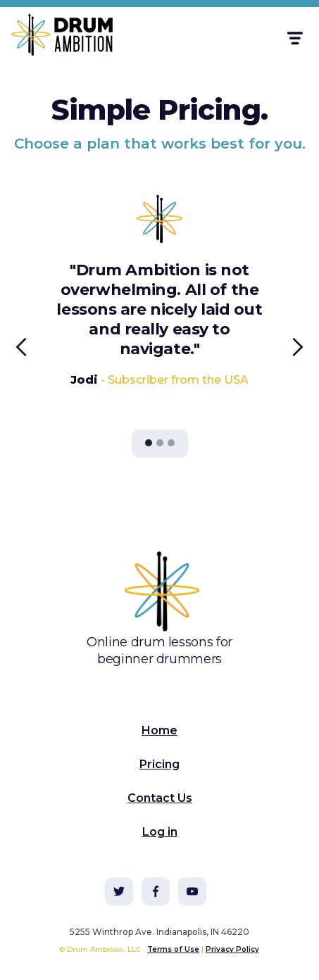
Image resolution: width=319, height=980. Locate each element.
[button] (294, 38)
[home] (54, 38)
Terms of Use (173, 949)
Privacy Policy (232, 949)
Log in (160, 832)
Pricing (159, 764)
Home (159, 730)
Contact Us (160, 798)
